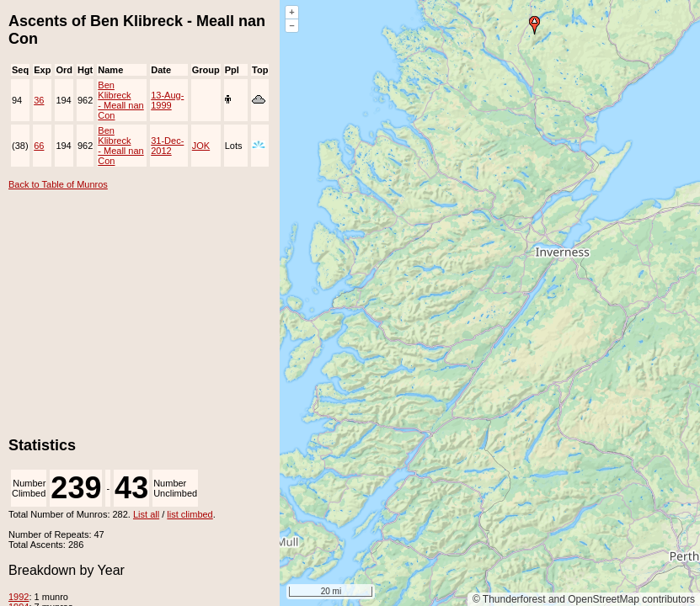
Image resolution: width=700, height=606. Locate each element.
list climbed (190, 514)
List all (146, 514)
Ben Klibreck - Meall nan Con (120, 100)
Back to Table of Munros (58, 184)
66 (39, 146)
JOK (201, 146)
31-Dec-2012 (167, 146)
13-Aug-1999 (167, 100)
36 (39, 100)
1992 (19, 597)
